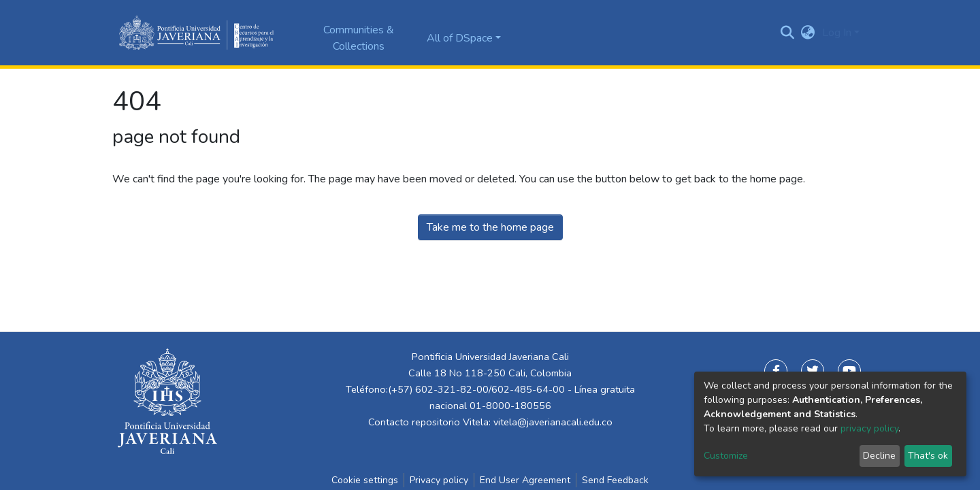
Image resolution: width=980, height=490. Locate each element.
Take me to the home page (490, 227)
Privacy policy (439, 480)
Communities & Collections (359, 38)
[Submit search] (788, 33)
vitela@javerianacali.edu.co (553, 422)
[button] (808, 33)
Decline (879, 456)
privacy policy (869, 428)
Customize (726, 456)
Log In (837, 33)
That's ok (928, 456)
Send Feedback (615, 480)
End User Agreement (525, 480)
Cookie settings (365, 480)
